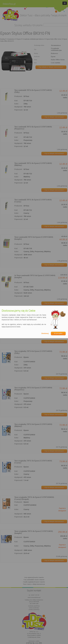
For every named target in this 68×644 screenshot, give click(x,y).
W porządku (58, 333)
